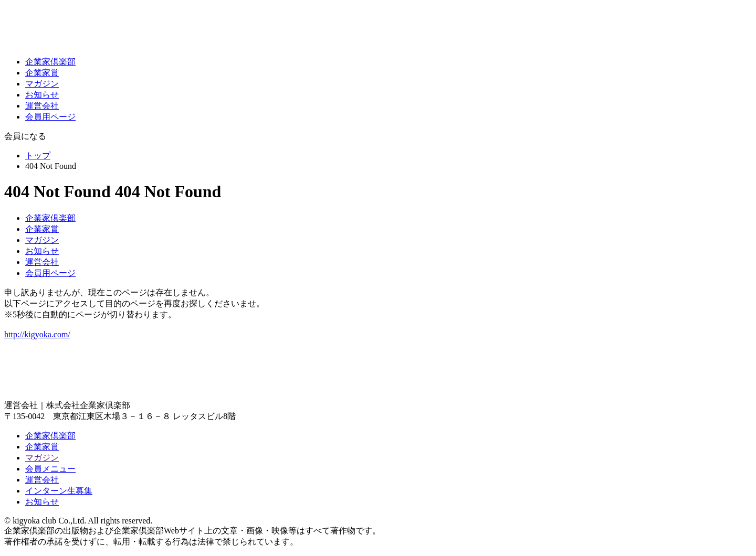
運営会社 (42, 106)
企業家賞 (42, 73)
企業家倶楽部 (50, 62)
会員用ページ (50, 117)
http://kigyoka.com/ (37, 334)
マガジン (42, 84)
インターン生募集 (59, 491)
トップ (38, 156)
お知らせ (42, 95)
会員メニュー (50, 469)
